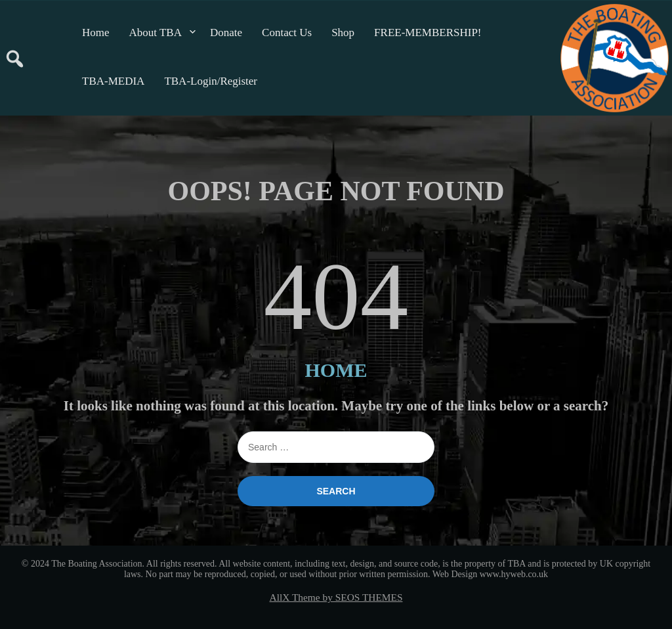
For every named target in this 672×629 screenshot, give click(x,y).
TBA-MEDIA (113, 81)
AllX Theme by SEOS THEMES (336, 597)
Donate (226, 33)
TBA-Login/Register (211, 81)
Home (96, 33)
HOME (336, 370)
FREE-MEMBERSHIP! (428, 33)
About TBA (156, 33)
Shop (343, 33)
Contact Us (287, 33)
